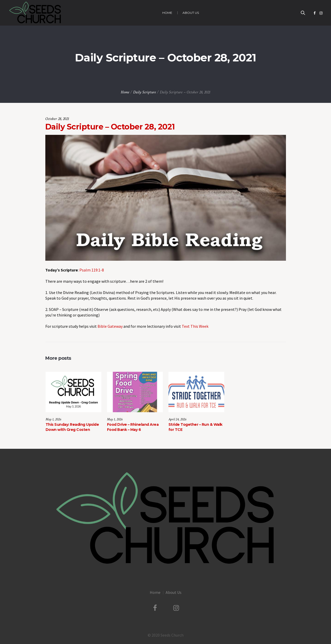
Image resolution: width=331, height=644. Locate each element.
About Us (174, 592)
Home (125, 92)
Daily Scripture (145, 92)
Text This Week (195, 326)
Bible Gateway (110, 326)
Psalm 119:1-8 (92, 270)
